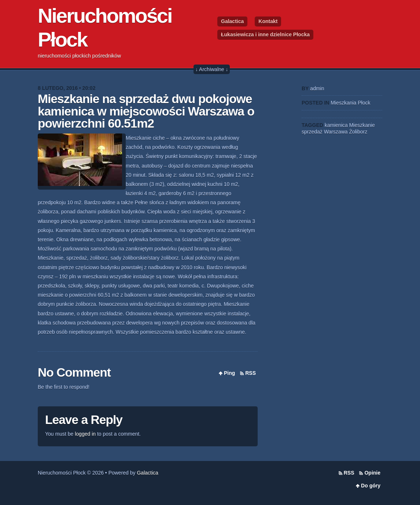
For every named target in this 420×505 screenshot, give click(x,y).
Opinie (372, 473)
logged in (85, 434)
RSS (250, 373)
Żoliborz (358, 132)
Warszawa (336, 132)
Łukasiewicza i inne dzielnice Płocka (265, 34)
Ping (229, 373)
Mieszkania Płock (350, 103)
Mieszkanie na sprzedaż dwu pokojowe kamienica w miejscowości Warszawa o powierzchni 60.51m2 (146, 111)
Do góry (371, 486)
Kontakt (268, 21)
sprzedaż (312, 132)
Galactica (232, 21)
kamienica (336, 125)
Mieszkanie (362, 125)
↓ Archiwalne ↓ (212, 69)
